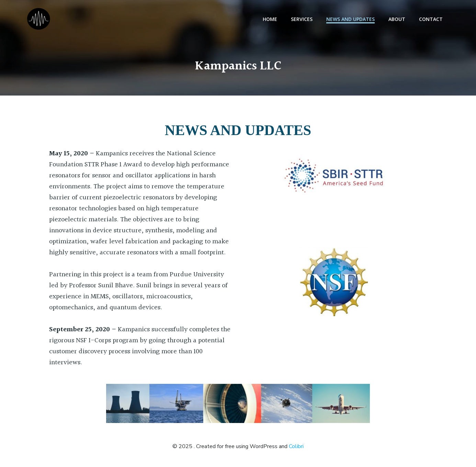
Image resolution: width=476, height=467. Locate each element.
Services (302, 19)
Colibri (296, 446)
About (397, 19)
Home (270, 19)
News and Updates (350, 19)
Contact (431, 19)
